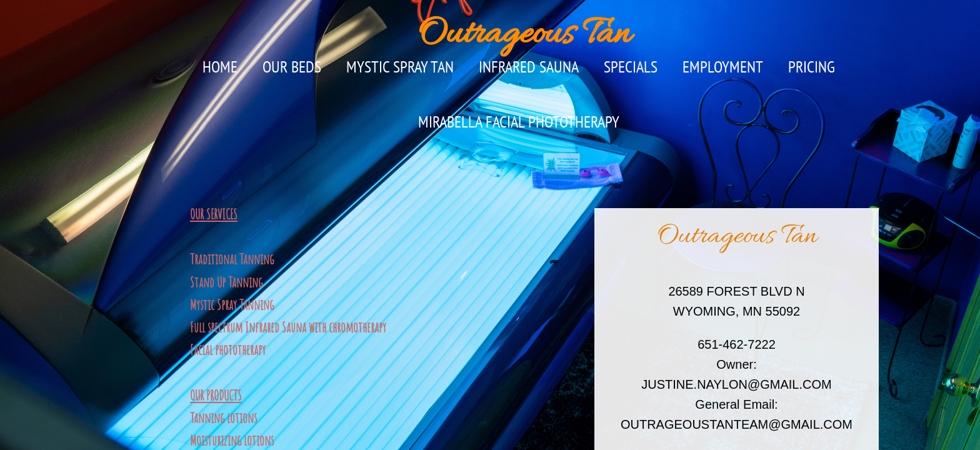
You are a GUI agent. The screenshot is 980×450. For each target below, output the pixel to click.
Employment (723, 67)
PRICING (812, 67)
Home (220, 67)
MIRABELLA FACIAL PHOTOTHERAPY (519, 122)
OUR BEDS (292, 67)
